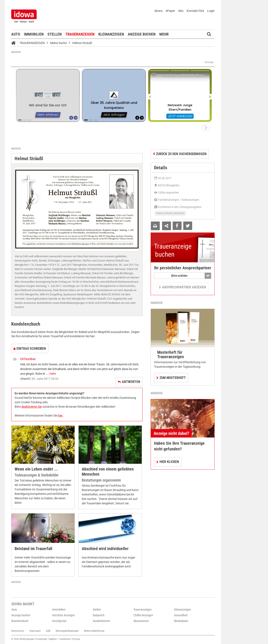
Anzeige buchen (142, 34)
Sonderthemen (101, 621)
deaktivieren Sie (32, 407)
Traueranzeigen (80, 34)
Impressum (35, 631)
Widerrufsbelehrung (94, 631)
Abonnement (141, 621)
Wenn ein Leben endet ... (36, 469)
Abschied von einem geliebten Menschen (108, 472)
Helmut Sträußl (82, 43)
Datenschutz (18, 631)
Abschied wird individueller (105, 549)
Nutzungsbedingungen (67, 631)
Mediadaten (181, 621)
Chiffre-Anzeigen (143, 615)
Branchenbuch (20, 621)
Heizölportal (59, 621)
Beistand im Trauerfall (33, 549)
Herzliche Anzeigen (63, 615)
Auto (16, 34)
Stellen (55, 34)
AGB (48, 631)
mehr (53, 374)
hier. (61, 416)
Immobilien (34, 34)
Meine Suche (58, 43)
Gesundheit (181, 615)
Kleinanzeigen (111, 34)
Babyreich (99, 615)
